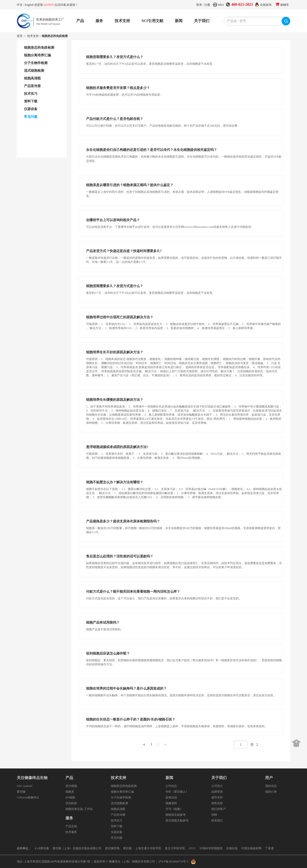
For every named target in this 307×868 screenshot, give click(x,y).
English (30, 5)
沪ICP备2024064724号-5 (173, 862)
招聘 (214, 815)
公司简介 (217, 786)
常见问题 (117, 838)
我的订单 (271, 792)
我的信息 (271, 786)
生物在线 (232, 848)
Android (27, 786)
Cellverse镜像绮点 (28, 797)
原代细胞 (71, 786)
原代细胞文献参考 (177, 821)
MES (221, 5)
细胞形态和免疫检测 (124, 786)
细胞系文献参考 (176, 815)
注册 (207, 5)
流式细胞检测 (119, 803)
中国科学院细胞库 (211, 848)
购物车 (285, 5)
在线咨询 (266, 5)
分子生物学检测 (121, 797)
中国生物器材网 (251, 848)
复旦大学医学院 (175, 848)
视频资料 (171, 803)
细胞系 (70, 792)
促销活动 (171, 797)
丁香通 (269, 848)
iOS (19, 786)
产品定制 (71, 826)
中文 (20, 5)
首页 (20, 36)
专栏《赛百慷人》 (177, 792)
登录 (199, 5)
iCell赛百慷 (42, 848)
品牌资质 (217, 792)
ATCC (192, 848)
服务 (99, 21)
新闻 (179, 21)
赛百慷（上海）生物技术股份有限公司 (77, 848)
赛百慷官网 (112, 848)
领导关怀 (217, 797)
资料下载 (117, 826)
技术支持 (122, 21)
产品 (80, 21)
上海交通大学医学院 (148, 848)
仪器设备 (117, 832)
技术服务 (71, 832)
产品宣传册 (118, 815)
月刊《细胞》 (174, 809)
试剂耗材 (71, 803)
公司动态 (171, 786)
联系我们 (217, 821)
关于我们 (202, 21)
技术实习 (117, 821)
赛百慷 (21, 792)
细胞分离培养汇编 (122, 792)
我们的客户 (218, 809)
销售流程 (217, 803)
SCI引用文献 (152, 21)
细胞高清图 (118, 809)
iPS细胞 (70, 797)
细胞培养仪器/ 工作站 (79, 809)
